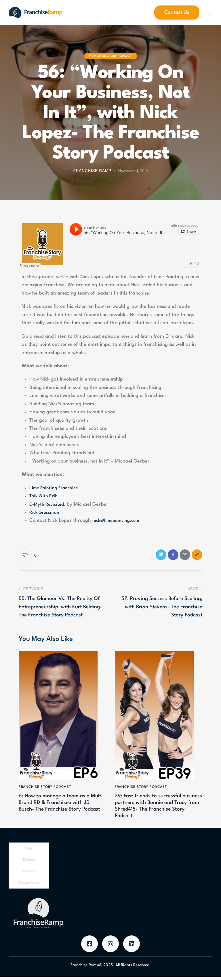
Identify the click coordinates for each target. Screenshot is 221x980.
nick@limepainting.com (118, 520)
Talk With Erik (44, 496)
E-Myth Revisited (48, 504)
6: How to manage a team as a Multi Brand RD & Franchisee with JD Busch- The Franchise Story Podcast (59, 809)
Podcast (29, 863)
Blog (29, 851)
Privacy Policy (29, 886)
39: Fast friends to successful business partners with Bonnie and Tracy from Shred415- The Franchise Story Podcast (158, 809)
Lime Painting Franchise (55, 488)
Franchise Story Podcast (111, 56)
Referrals (29, 874)
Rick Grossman (45, 512)
